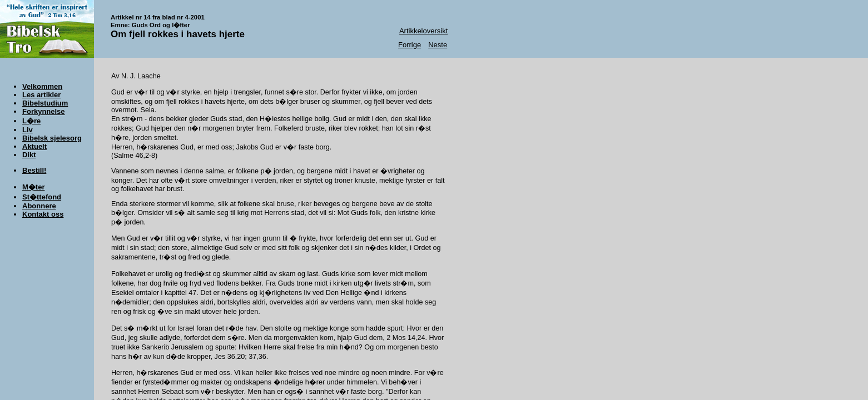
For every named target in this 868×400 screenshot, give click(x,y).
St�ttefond (42, 197)
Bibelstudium (45, 103)
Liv (28, 130)
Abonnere (39, 206)
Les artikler (41, 95)
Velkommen (42, 86)
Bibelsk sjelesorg (52, 138)
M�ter (33, 187)
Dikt (29, 155)
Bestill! (34, 170)
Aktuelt (34, 146)
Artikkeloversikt (423, 31)
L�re (31, 121)
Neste (438, 45)
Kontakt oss (43, 214)
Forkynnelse (44, 111)
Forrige (410, 45)
